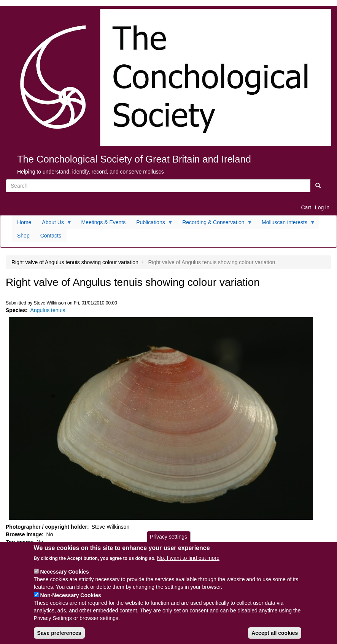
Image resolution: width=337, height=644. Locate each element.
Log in (322, 207)
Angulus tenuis (48, 310)
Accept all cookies (275, 638)
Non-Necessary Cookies (70, 600)
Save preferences (59, 638)
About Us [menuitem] (54, 224)
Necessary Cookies (64, 576)
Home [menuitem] (24, 222)
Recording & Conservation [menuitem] (215, 224)
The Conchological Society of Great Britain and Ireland (134, 159)
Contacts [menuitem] (51, 236)
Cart (306, 207)
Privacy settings (168, 541)
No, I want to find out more (188, 563)
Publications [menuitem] (152, 224)
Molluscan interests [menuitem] (286, 224)
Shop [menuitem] (23, 236)
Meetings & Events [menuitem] (103, 222)
